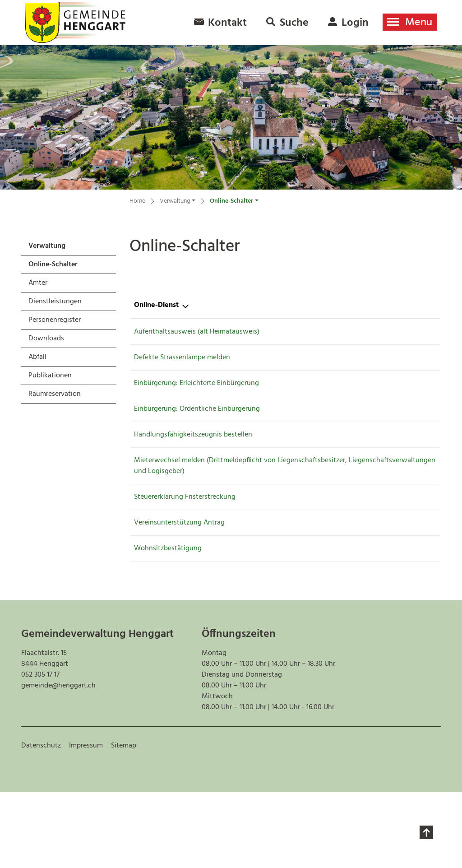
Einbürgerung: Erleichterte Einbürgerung (196, 399)
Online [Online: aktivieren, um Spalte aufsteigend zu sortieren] (357, 305)
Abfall (37, 357)
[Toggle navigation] (410, 22)
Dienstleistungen (55, 302)
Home (137, 201)
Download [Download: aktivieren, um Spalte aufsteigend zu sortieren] (409, 305)
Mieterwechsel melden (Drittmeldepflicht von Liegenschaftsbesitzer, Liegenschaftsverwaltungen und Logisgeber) (220, 507)
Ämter (38, 283)
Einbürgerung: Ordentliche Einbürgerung (197, 429)
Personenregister (55, 320)
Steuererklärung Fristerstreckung (185, 544)
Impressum (86, 822)
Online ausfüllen (370, 338)
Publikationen (50, 376)
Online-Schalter (53, 266)
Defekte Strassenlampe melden (182, 370)
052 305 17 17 (40, 751)
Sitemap (124, 822)
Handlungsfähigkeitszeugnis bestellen (193, 458)
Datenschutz (41, 822)
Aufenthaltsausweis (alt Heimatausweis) (197, 332)
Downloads (46, 339)
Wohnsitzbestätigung (168, 612)
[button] (178, 202)
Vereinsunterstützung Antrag (179, 582)
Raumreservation (55, 394)
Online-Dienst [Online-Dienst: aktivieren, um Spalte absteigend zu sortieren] (156, 305)
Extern (419, 372)
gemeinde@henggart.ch (58, 761)
